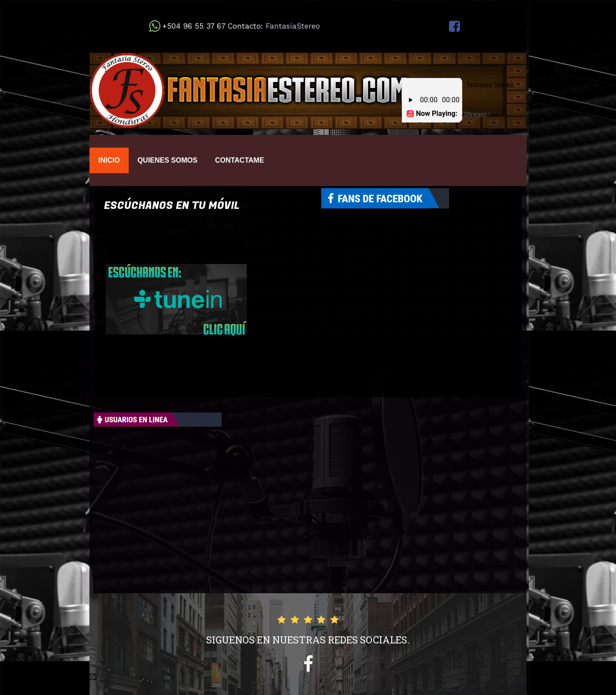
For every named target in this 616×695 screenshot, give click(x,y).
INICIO (109, 160)
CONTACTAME (239, 160)
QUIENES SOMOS (167, 160)
